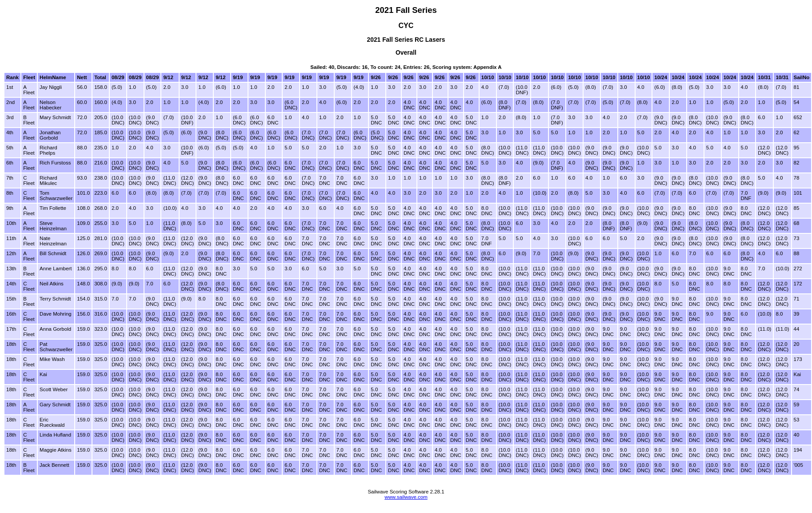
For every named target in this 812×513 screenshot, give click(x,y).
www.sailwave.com (406, 497)
